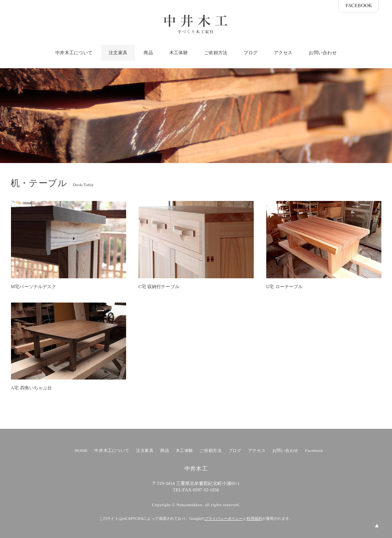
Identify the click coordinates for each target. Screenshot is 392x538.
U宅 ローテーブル (285, 287)
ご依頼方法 (216, 53)
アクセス (283, 53)
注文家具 (118, 53)
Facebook (314, 450)
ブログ (251, 53)
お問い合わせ (323, 53)
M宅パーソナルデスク (34, 287)
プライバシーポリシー (224, 518)
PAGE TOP (369, 528)
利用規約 (254, 518)
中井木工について (74, 53)
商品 (148, 53)
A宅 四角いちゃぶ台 (32, 388)
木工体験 (179, 53)
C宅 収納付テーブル (159, 287)
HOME (81, 450)
